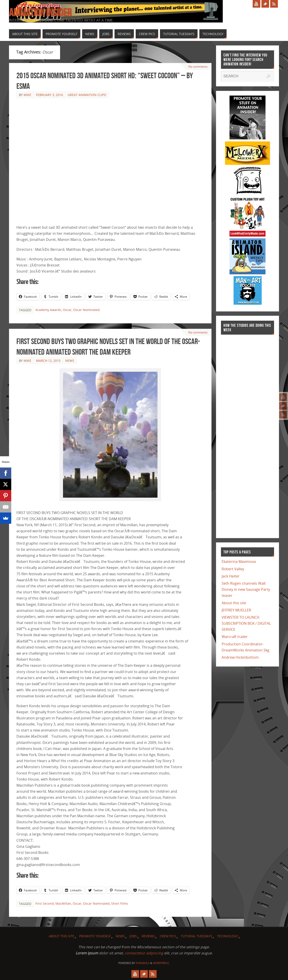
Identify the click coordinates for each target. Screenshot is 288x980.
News (70, 361)
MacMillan (63, 903)
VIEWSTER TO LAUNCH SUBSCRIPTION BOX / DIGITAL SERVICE (246, 623)
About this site (234, 603)
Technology (228, 936)
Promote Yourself (95, 936)
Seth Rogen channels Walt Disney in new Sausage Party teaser (246, 589)
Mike (27, 95)
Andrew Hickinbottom (240, 657)
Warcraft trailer (235, 637)
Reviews (148, 936)
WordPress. (161, 963)
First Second (45, 903)
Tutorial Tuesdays (197, 936)
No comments (197, 66)
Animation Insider (40, 13)
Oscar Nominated (86, 310)
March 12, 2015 (48, 361)
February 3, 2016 (49, 95)
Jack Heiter (231, 576)
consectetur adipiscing (144, 953)
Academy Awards (48, 310)
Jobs (133, 936)
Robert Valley (233, 569)
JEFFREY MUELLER (236, 610)
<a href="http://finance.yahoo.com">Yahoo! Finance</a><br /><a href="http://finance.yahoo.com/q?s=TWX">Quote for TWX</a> (239, 434)
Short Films (120, 903)
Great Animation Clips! (87, 95)
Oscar (67, 310)
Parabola (143, 963)
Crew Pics (168, 936)
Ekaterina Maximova (239, 562)
